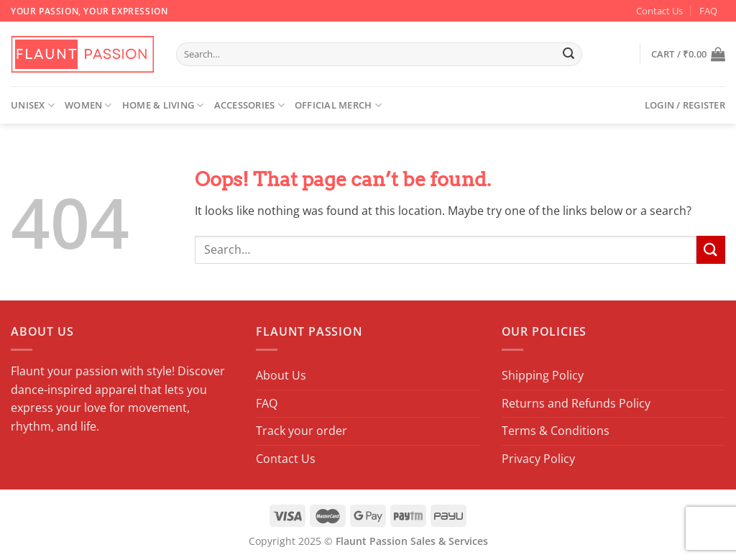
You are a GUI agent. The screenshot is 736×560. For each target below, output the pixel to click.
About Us (281, 375)
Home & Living (163, 105)
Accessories (249, 105)
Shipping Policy (543, 375)
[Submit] (569, 55)
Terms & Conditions (556, 431)
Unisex (33, 105)
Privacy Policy (538, 459)
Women (88, 105)
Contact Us (659, 11)
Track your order (302, 431)
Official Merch (338, 105)
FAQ (708, 11)
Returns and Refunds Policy (576, 403)
